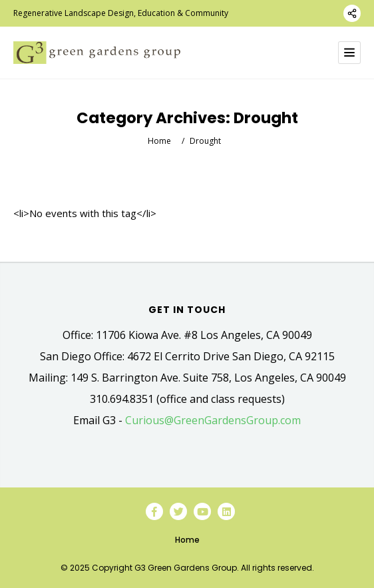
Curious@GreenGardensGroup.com (213, 420)
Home (159, 141)
